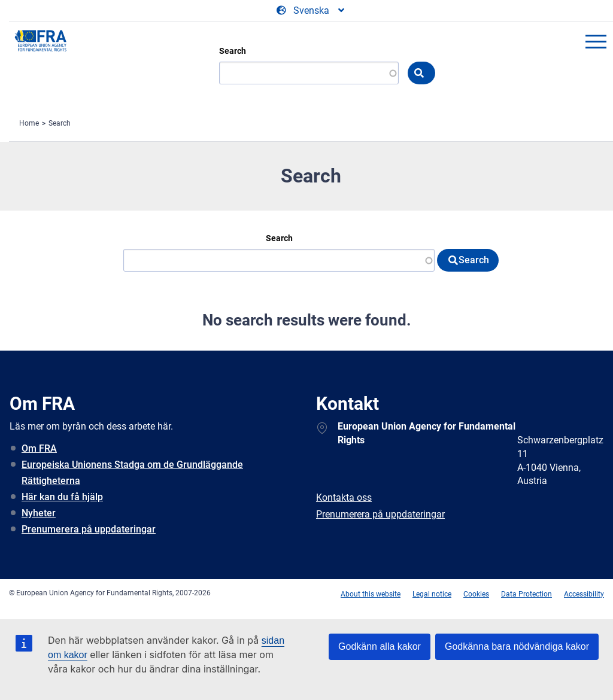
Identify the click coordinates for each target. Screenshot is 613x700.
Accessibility (584, 594)
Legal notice (432, 594)
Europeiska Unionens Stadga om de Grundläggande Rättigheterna (132, 473)
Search (233, 51)
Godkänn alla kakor (380, 646)
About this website (371, 594)
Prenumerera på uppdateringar (89, 529)
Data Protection (526, 594)
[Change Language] (311, 11)
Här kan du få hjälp (62, 497)
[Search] (309, 73)
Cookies (476, 594)
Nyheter (39, 513)
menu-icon (596, 41)
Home (29, 123)
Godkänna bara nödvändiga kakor (517, 646)
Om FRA (39, 448)
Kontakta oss (344, 497)
